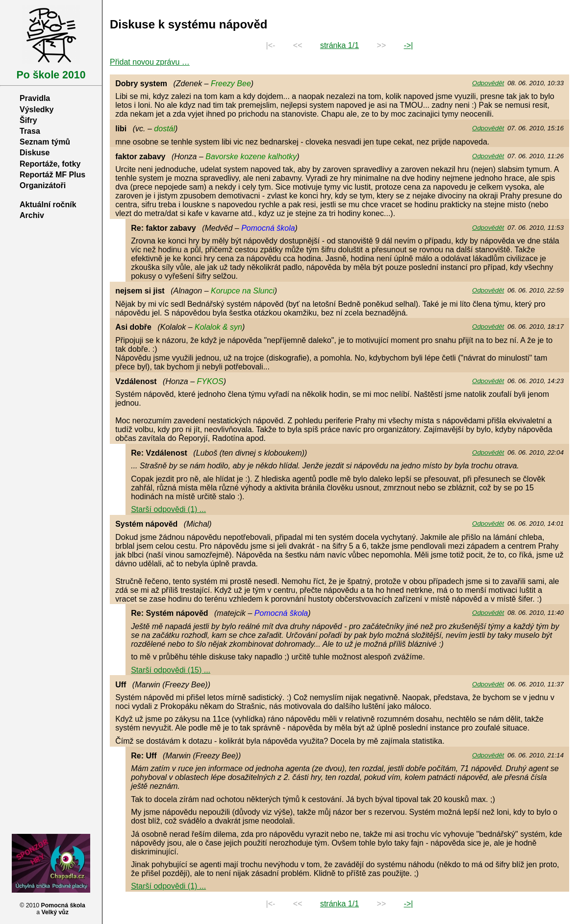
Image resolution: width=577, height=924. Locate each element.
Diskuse (35, 153)
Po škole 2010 (51, 75)
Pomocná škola (63, 905)
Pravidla (35, 98)
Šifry (28, 120)
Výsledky (37, 109)
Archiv (32, 215)
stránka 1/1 (339, 45)
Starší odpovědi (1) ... (168, 509)
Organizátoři (43, 185)
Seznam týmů (45, 142)
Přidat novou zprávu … (150, 62)
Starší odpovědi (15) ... (171, 670)
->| (409, 45)
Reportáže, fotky (50, 164)
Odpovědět (488, 83)
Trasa (30, 131)
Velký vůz (55, 912)
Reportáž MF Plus (52, 175)
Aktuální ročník (48, 205)
